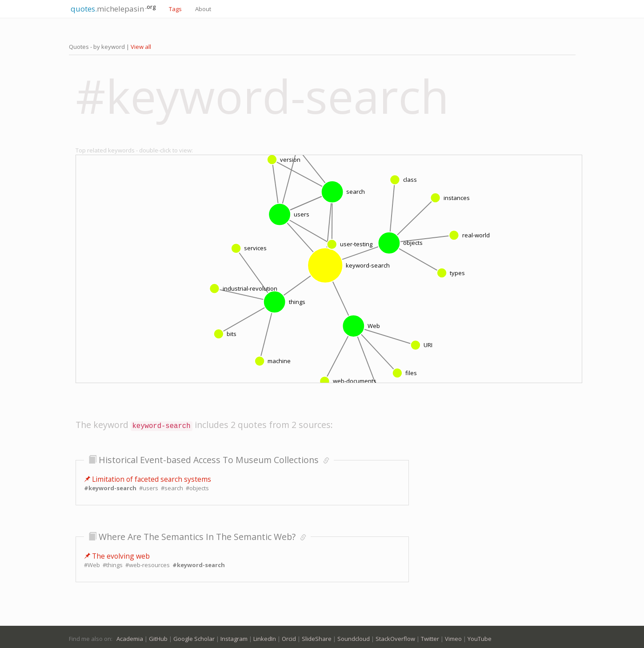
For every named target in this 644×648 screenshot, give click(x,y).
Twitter (430, 636)
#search (172, 486)
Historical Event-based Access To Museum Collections (209, 458)
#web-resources (148, 563)
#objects (197, 486)
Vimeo (453, 636)
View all (141, 47)
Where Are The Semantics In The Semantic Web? (197, 534)
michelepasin (112, 8)
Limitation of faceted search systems (148, 477)
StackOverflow (395, 636)
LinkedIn (265, 636)
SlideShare (317, 636)
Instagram (234, 636)
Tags (175, 9)
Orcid (289, 636)
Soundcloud (354, 636)
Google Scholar (194, 636)
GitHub (158, 636)
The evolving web (117, 554)
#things (113, 563)
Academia (130, 636)
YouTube (480, 636)
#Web (92, 563)
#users (149, 486)
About (203, 9)
